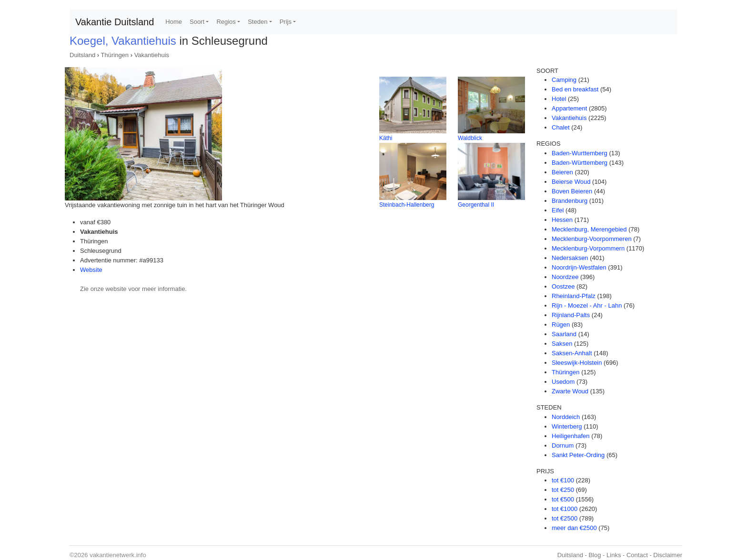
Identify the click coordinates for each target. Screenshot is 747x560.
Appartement (569, 108)
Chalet (561, 127)
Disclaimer (668, 555)
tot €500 (563, 499)
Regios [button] (226, 22)
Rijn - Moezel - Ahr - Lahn (587, 305)
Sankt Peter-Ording (578, 455)
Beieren (562, 172)
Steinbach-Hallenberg (407, 205)
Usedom (563, 382)
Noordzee (565, 277)
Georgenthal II (476, 205)
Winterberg (567, 426)
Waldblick (470, 138)
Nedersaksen (570, 258)
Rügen (561, 325)
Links (614, 555)
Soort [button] (197, 22)
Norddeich (566, 417)
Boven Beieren (572, 191)
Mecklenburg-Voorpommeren (592, 239)
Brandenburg (570, 201)
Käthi (386, 138)
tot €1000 (565, 509)
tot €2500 (565, 518)
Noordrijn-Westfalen (579, 267)
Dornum (563, 445)
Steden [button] (257, 22)
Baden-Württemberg (580, 163)
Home (174, 22)
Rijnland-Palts (571, 315)
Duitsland (82, 55)
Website (91, 270)
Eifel (558, 210)
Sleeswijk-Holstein (577, 363)
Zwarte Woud (570, 391)
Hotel (559, 99)
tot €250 (563, 490)
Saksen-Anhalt (572, 353)
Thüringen (115, 55)
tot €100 (563, 480)
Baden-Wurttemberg (580, 153)
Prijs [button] (286, 22)
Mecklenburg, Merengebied (589, 229)
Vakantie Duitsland (115, 22)
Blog (595, 555)
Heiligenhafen (571, 436)
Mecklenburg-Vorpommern (588, 248)
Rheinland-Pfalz (574, 296)
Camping (564, 80)
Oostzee (563, 286)
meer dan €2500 (574, 528)
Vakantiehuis (152, 55)
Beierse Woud (571, 182)
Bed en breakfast (575, 89)
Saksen (562, 344)
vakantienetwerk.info (118, 555)
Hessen (562, 220)
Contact (637, 555)
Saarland (564, 334)
